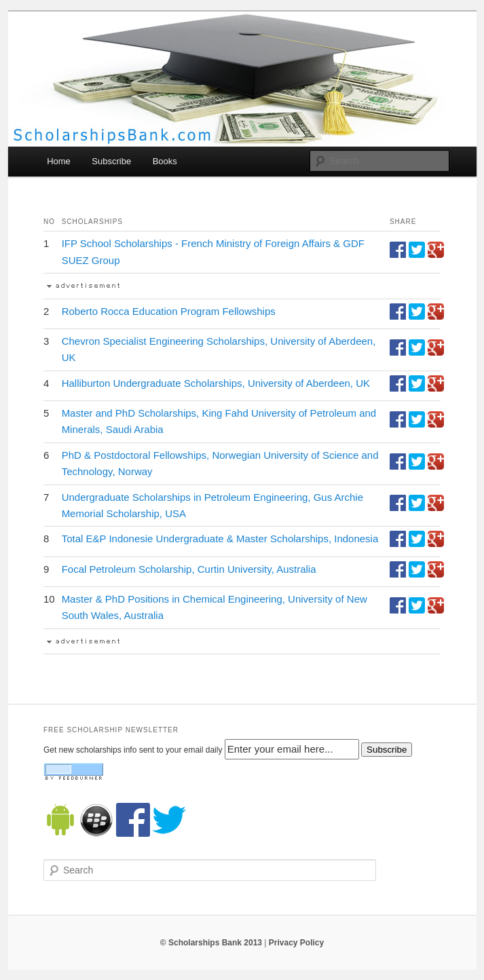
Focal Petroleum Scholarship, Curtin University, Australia (189, 569)
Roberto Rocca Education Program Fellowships (169, 311)
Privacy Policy (296, 943)
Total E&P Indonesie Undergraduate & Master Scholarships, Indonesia (220, 539)
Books (165, 161)
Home (59, 161)
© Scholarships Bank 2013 (211, 943)
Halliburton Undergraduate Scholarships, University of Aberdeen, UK (216, 383)
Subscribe (111, 161)
